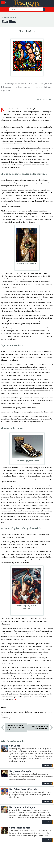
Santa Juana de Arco (20, 828)
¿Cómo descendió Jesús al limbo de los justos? (39, 728)
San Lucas (15, 746)
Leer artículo (47, 765)
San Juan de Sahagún (20, 771)
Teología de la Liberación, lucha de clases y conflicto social (15, 727)
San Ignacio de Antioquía (22, 807)
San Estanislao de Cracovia (23, 789)
